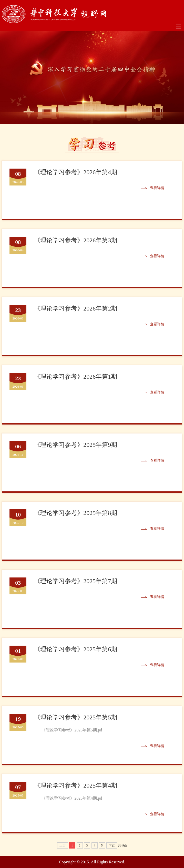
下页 (112, 845)
